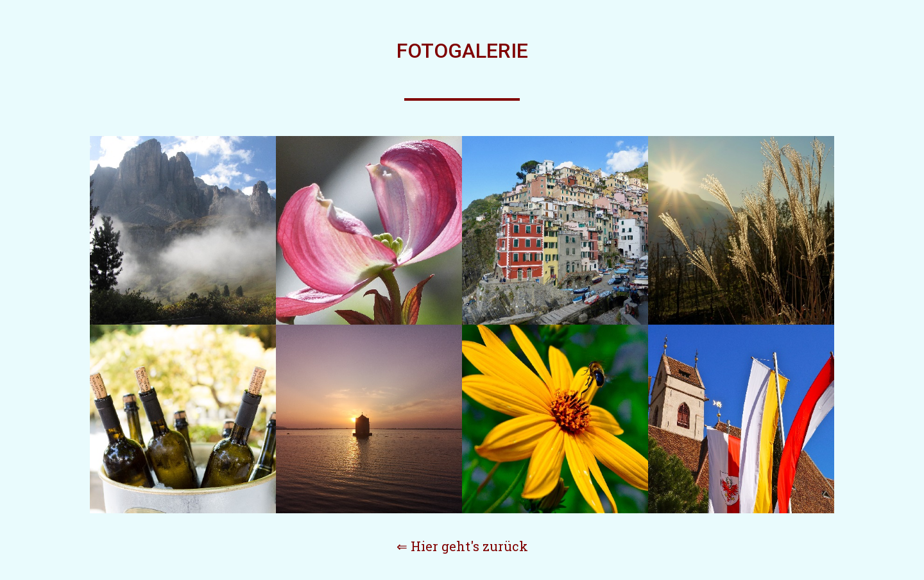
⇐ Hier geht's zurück (462, 546)
